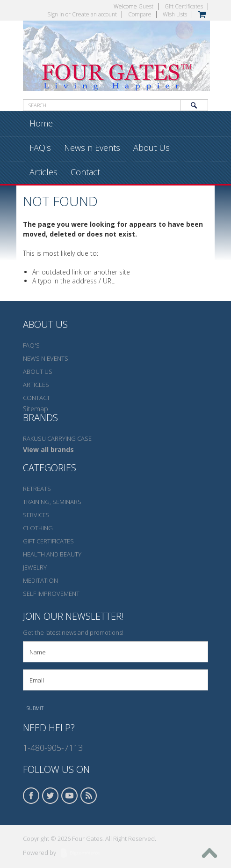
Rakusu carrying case (57, 438)
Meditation (40, 580)
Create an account (94, 14)
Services (36, 515)
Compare (140, 14)
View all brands (48, 449)
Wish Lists (175, 14)
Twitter (51, 796)
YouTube (70, 796)
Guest (146, 6)
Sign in (56, 14)
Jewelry (35, 567)
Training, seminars (52, 502)
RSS (89, 796)
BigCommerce (83, 853)
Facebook (31, 796)
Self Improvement (51, 594)
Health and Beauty (52, 554)
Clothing (38, 528)
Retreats (37, 489)
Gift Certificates (184, 6)
